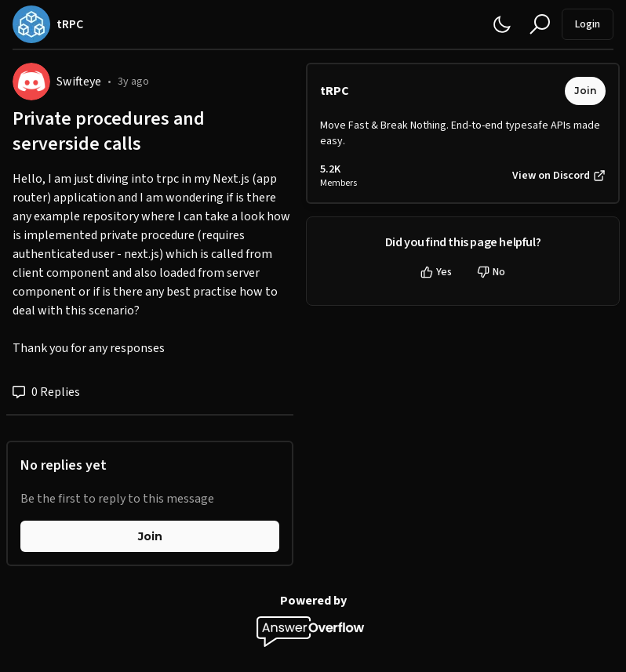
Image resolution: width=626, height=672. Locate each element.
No (491, 272)
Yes (436, 272)
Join (150, 536)
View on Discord (559, 176)
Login (588, 24)
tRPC (335, 91)
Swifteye (79, 82)
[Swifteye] (31, 82)
